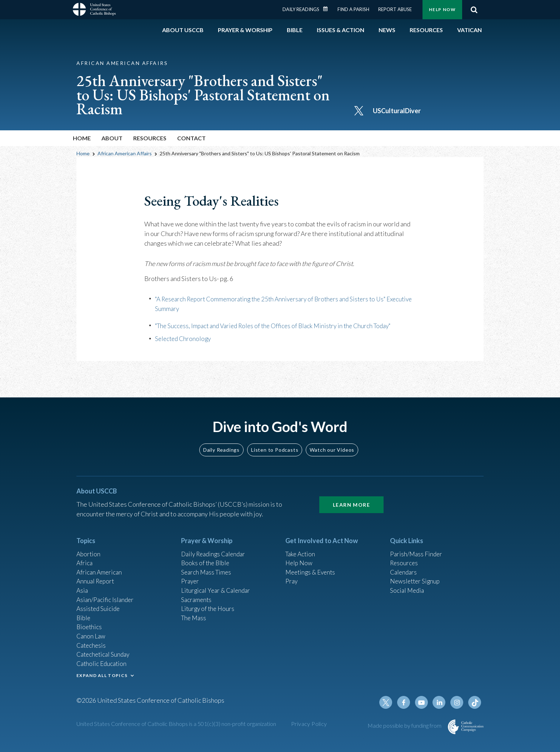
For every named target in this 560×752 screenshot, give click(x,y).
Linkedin (441, 702)
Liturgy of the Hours (209, 604)
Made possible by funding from (405, 725)
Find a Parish (353, 9)
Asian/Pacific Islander (106, 594)
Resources (405, 556)
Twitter (389, 702)
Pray (292, 575)
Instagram (458, 702)
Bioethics (90, 623)
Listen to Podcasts (275, 442)
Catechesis (92, 642)
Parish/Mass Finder (417, 546)
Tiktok (475, 702)
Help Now (442, 9)
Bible (84, 613)
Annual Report (96, 575)
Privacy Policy (309, 724)
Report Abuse (395, 9)
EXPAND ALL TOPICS (102, 674)
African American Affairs (125, 153)
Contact (191, 138)
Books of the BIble (206, 556)
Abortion (89, 546)
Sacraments (197, 594)
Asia (82, 585)
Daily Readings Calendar (328, 9)
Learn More (351, 497)
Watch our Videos (332, 442)
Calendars (404, 565)
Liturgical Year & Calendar (217, 585)
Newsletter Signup (416, 575)
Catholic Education (103, 662)
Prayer (191, 575)
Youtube (424, 702)
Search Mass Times (207, 565)
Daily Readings (301, 9)
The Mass (194, 613)
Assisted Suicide (99, 604)
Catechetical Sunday (105, 652)
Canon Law (91, 633)
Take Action (301, 546)
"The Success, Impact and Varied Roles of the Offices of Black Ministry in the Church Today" (279, 325)
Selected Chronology (184, 338)
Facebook (406, 702)
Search (474, 10)
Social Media (408, 585)
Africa (85, 556)
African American (100, 565)
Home (82, 138)
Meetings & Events (312, 565)
